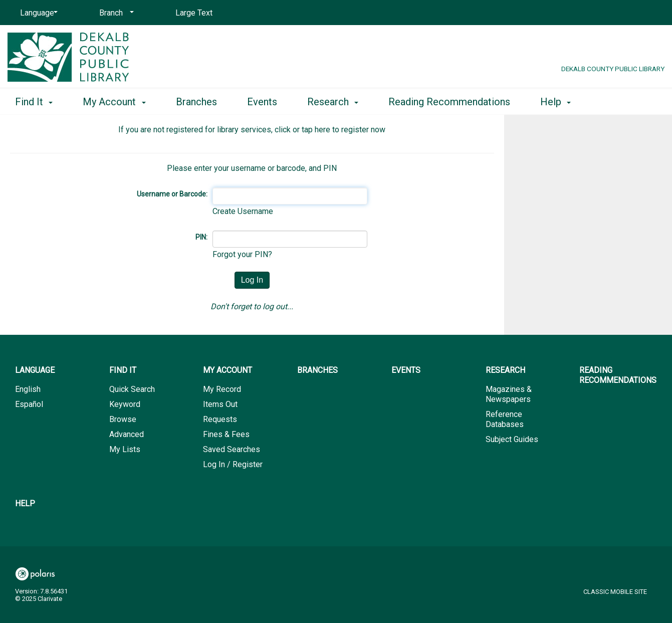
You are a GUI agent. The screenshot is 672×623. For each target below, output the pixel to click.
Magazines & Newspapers (509, 394)
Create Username (243, 211)
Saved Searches (232, 449)
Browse (123, 419)
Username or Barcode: (172, 194)
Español (29, 404)
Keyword (125, 404)
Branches (196, 102)
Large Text (194, 13)
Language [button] (35, 370)
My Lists (125, 449)
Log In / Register (233, 464)
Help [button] (555, 102)
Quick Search (132, 389)
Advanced (127, 434)
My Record (222, 389)
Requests (220, 419)
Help (25, 503)
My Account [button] (114, 102)
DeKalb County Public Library (613, 69)
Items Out (220, 404)
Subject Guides (512, 439)
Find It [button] (34, 102)
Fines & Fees (226, 434)
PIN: (201, 237)
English (28, 389)
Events (262, 102)
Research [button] (333, 102)
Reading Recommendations (449, 102)
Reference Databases (505, 419)
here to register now (350, 130)
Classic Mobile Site (615, 592)
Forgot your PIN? (242, 254)
